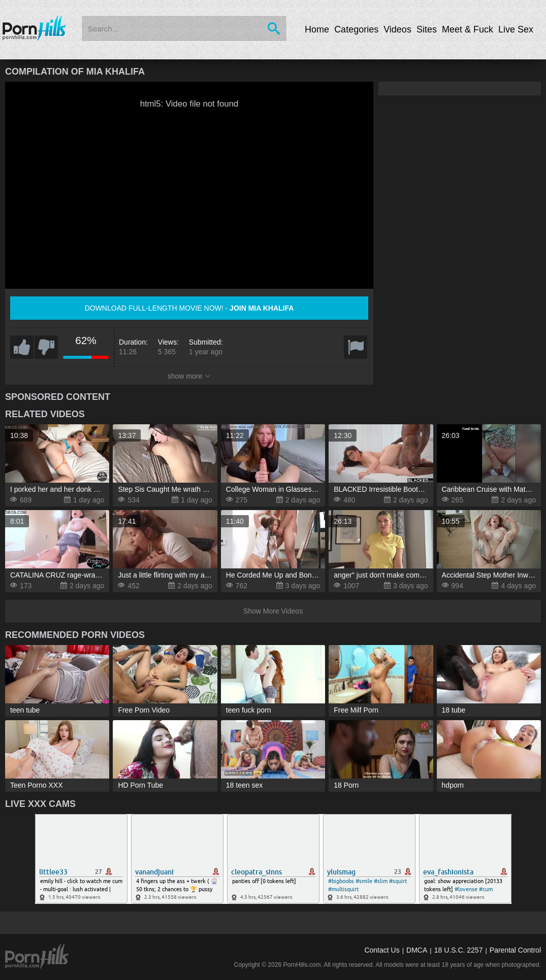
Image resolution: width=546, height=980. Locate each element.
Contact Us (382, 950)
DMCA (417, 950)
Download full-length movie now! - (189, 308)
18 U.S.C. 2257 (459, 950)
